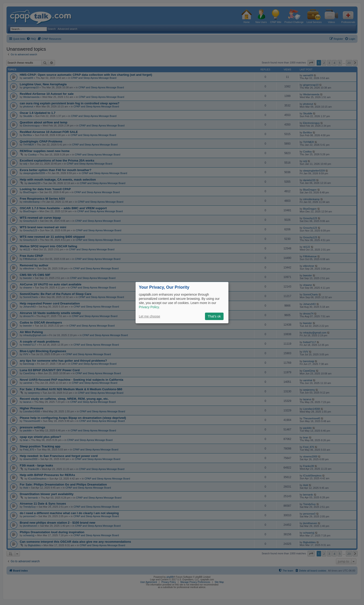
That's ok (214, 316)
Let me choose (149, 316)
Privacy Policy (149, 307)
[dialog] (182, 302)
